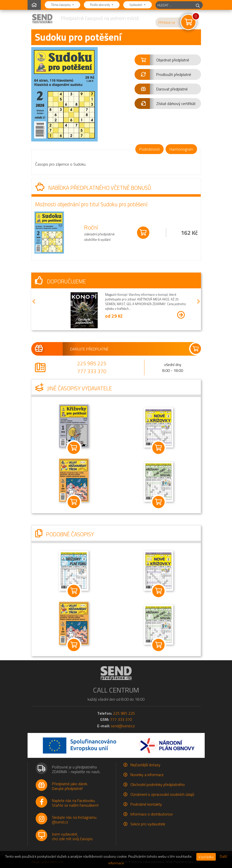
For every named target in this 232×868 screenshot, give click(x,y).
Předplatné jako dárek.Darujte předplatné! (70, 786)
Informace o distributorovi (152, 814)
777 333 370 (92, 371)
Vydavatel (136, 5)
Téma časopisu (61, 5)
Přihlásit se (167, 22)
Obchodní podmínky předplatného (158, 784)
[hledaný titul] (174, 5)
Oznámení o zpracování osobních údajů (162, 794)
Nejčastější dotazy (145, 765)
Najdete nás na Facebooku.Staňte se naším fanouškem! (75, 803)
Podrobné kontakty (146, 804)
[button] (168, 60)
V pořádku (206, 857)
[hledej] (198, 5)
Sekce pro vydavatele (148, 824)
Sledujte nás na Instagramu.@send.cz (74, 820)
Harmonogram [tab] (181, 149)
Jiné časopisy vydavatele (74, 388)
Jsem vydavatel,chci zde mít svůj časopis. (73, 836)
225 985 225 (92, 363)
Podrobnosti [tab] (149, 149)
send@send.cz (123, 726)
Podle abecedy (100, 5)
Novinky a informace (147, 775)
